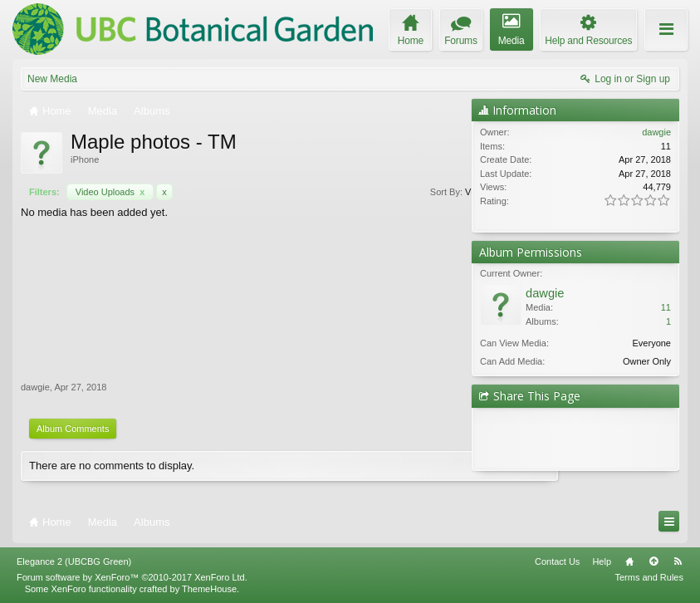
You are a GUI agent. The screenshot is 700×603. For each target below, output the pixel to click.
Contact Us (557, 561)
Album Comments (73, 429)
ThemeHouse (209, 589)
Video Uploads (110, 192)
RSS (678, 561)
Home (629, 561)
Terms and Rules (649, 577)
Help (602, 561)
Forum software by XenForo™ (132, 577)
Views (389, 192)
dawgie (35, 387)
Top (653, 561)
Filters (436, 192)
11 (666, 307)
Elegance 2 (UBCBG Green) (74, 561)
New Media (52, 79)
